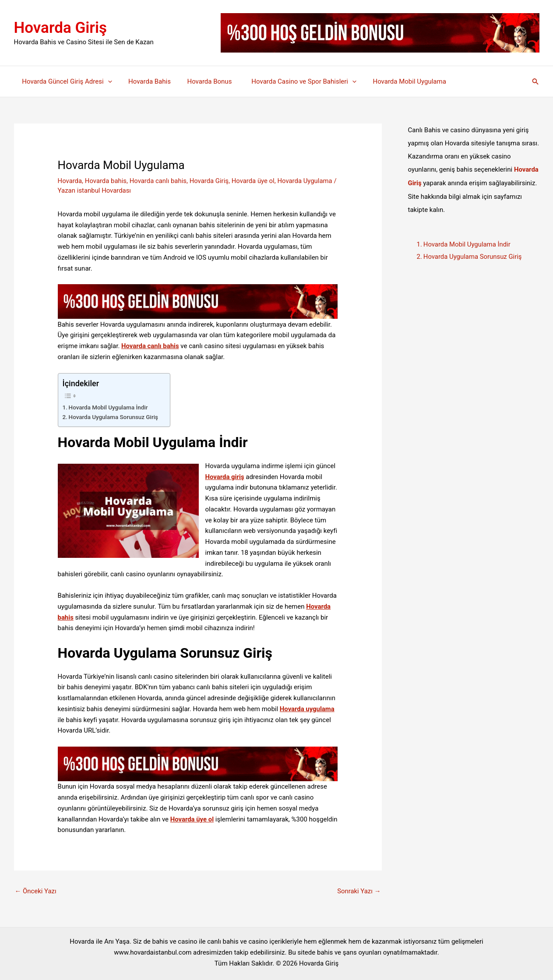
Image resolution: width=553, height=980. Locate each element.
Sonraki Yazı (359, 891)
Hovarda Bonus (203, 81)
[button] (535, 82)
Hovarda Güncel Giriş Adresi (65, 81)
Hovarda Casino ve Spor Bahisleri (292, 81)
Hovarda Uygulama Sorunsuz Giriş (115, 417)
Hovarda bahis (106, 181)
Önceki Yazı (36, 891)
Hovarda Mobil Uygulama (395, 81)
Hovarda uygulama (307, 709)
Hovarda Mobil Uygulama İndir (109, 407)
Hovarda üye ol (255, 181)
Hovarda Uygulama (306, 181)
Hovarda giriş (225, 476)
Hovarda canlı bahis (159, 181)
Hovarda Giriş (61, 28)
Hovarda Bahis (145, 81)
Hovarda (70, 181)
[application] (106, 81)
